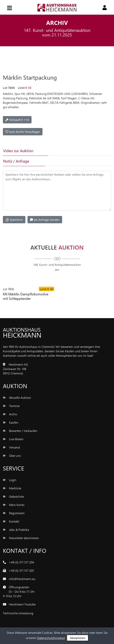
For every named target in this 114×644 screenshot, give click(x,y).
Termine (11, 406)
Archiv (10, 414)
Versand (11, 447)
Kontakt (11, 521)
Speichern (14, 220)
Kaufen (11, 422)
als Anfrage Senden (45, 220)
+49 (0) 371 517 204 (21, 562)
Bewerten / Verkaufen (20, 431)
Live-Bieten (13, 439)
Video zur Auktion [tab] (18, 150)
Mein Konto (14, 505)
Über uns (12, 456)
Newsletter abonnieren (21, 538)
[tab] (67, 151)
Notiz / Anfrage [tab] (16, 161)
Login (10, 480)
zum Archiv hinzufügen (23, 132)
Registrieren (14, 513)
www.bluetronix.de (46, 613)
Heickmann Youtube (22, 604)
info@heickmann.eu (22, 579)
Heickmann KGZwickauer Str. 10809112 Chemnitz (15, 369)
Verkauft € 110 (17, 120)
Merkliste (12, 488)
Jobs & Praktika (16, 530)
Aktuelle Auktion (17, 397)
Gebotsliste (13, 496)
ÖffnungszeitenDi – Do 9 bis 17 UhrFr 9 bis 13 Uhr (19, 591)
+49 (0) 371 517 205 (21, 570)
